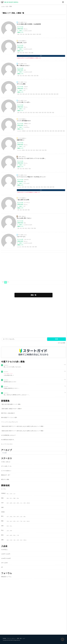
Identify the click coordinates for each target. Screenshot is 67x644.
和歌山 (31, 187)
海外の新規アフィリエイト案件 (9, 418)
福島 (42, 94)
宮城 (23, 94)
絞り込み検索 (62, 343)
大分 (21, 503)
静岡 (40, 34)
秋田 (44, 94)
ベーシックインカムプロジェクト (10, 422)
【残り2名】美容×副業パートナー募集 (11, 404)
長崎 (18, 503)
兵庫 (25, 187)
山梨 (8, 531)
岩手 (29, 94)
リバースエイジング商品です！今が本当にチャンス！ (31, 177)
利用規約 (5, 638)
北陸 (18, 94)
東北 (34, 94)
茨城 (37, 34)
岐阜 (8, 535)
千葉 (21, 34)
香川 (11, 498)
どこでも (19, 131)
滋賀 (8, 540)
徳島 (8, 498)
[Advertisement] (33, 267)
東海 (36, 94)
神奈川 (34, 34)
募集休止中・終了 (6, 475)
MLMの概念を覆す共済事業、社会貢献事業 (29, 24)
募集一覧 (33, 295)
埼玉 (23, 34)
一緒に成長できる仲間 (23, 200)
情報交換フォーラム (6, 577)
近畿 (59, 131)
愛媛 (14, 498)
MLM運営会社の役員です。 (8, 440)
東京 (31, 34)
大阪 (26, 34)
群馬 (32, 76)
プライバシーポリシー (11, 638)
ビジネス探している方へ (24, 102)
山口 (14, 494)
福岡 (11, 503)
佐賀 (14, 503)
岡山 (8, 494)
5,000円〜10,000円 (28, 31)
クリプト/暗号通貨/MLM (24, 121)
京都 (18, 34)
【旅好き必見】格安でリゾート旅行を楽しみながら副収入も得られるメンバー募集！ (23, 426)
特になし (26, 29)
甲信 (48, 131)
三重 (18, 535)
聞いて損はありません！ (24, 65)
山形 (26, 94)
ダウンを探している (22, 22)
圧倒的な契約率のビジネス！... (12, 388)
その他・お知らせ (22, 157)
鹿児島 (28, 503)
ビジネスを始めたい (22, 41)
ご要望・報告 (19, 638)
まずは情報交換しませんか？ (9, 435)
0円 (25, 90)
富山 (11, 526)
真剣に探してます (22, 43)
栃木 (26, 76)
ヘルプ (24, 638)
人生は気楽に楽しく (9, 375)
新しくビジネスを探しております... (13, 367)
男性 (25, 223)
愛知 (29, 34)
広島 (11, 494)
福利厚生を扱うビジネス (10, 382)
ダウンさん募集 (21, 84)
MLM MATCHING (11, 2)
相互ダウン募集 (5, 480)
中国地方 (24, 131)
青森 (55, 94)
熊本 (8, 503)
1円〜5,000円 (27, 183)
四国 (32, 131)
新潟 (31, 94)
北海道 (23, 150)
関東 (32, 53)
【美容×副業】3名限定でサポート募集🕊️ (12, 409)
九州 (27, 131)
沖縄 (46, 131)
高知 (18, 498)
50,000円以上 (27, 127)
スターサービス (21, 237)
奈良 (39, 187)
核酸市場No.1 (21, 140)
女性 (25, 47)
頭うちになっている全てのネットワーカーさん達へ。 (31, 158)
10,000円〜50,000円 (28, 49)
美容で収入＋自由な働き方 (8, 413)
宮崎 (25, 503)
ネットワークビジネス (7, 444)
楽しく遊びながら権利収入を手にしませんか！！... (17, 395)
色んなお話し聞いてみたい (24, 218)
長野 (26, 210)
